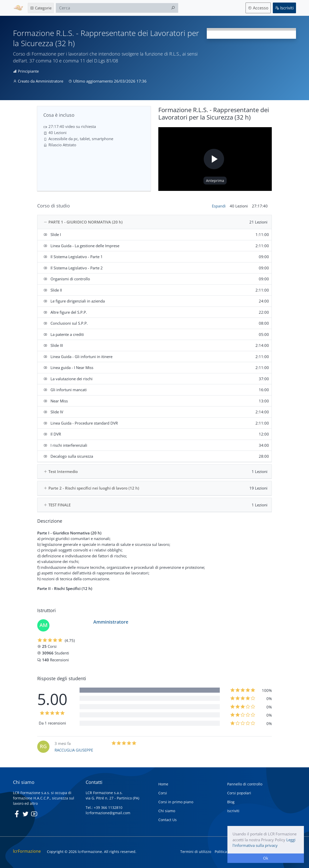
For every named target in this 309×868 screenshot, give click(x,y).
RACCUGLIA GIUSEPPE (74, 750)
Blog (231, 802)
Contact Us (168, 820)
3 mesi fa (63, 743)
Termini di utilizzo (196, 852)
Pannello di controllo (245, 784)
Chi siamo (167, 811)
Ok (266, 858)
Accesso (258, 8)
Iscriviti (284, 8)
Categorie (41, 8)
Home (163, 784)
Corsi (163, 793)
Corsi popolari (239, 793)
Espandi (219, 206)
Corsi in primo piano (176, 802)
